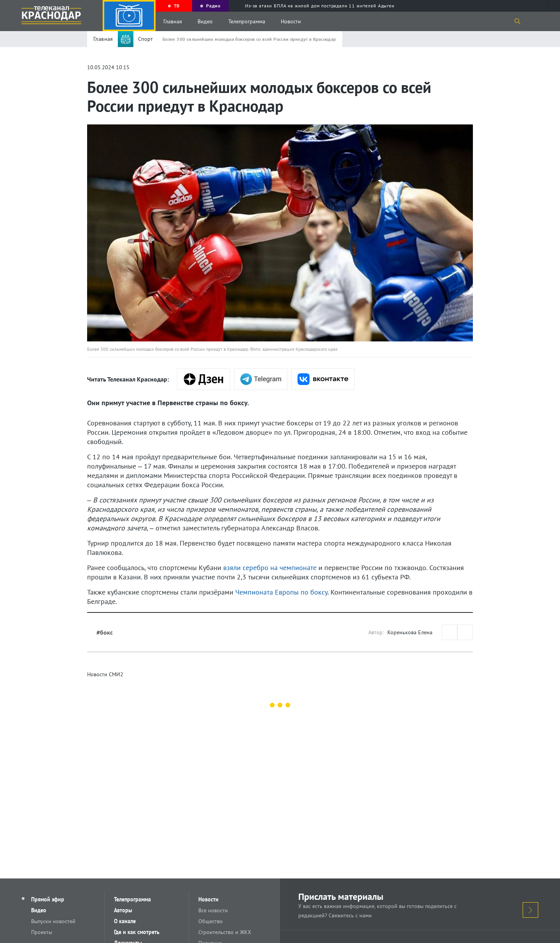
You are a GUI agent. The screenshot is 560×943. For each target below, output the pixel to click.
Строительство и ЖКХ (225, 932)
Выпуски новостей (53, 921)
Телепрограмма (247, 21)
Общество (211, 921)
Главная (173, 21)
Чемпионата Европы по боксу (281, 592)
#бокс (105, 632)
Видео (205, 21)
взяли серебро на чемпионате (270, 568)
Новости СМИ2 (105, 674)
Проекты (42, 932)
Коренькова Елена (410, 632)
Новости (291, 21)
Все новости (213, 910)
